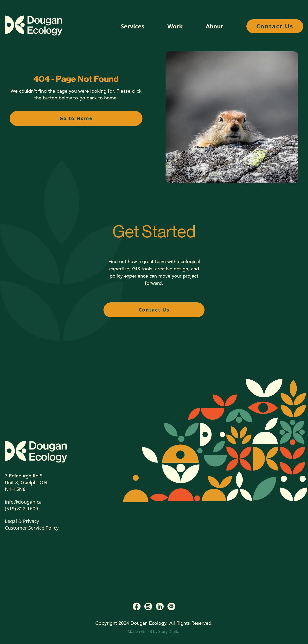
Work (175, 26)
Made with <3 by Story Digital (154, 631)
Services (133, 26)
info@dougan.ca (23, 502)
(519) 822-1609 (21, 509)
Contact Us (275, 26)
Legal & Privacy (22, 521)
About (215, 26)
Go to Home (76, 118)
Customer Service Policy (32, 528)
